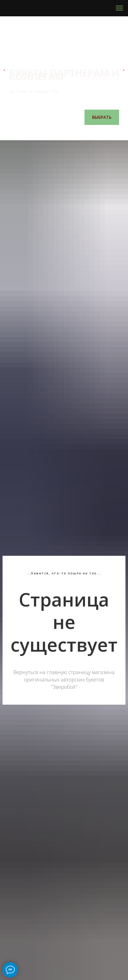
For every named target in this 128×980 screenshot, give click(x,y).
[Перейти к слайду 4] (64, 133)
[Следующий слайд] (124, 70)
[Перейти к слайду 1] (49, 133)
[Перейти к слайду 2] (54, 133)
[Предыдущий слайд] (4, 70)
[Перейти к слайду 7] (79, 133)
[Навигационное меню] (119, 8)
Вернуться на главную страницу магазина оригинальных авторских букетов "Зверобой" (64, 680)
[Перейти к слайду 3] (59, 133)
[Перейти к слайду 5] (69, 133)
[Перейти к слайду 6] (74, 133)
